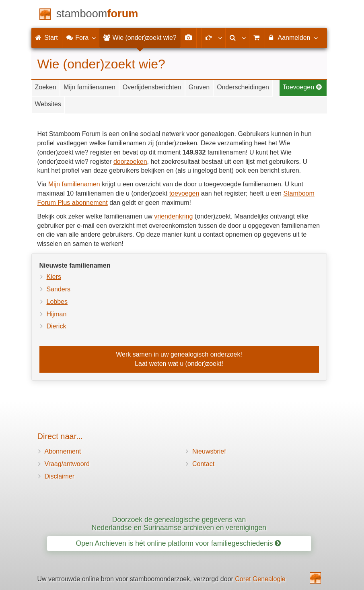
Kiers (54, 277)
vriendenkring (173, 216)
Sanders (59, 289)
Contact (203, 464)
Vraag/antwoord (67, 464)
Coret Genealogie (260, 579)
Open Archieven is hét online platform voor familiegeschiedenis (179, 543)
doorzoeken (130, 162)
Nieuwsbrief (209, 451)
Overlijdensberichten (152, 87)
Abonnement (63, 451)
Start (47, 38)
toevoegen (184, 193)
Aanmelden (293, 37)
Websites (48, 104)
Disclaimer (60, 476)
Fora (81, 37)
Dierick (57, 326)
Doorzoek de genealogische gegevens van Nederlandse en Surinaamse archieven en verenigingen (179, 523)
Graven (199, 87)
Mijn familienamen (89, 87)
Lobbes (57, 302)
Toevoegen (302, 87)
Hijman (57, 314)
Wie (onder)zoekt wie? (140, 38)
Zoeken (46, 87)
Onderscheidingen (243, 87)
